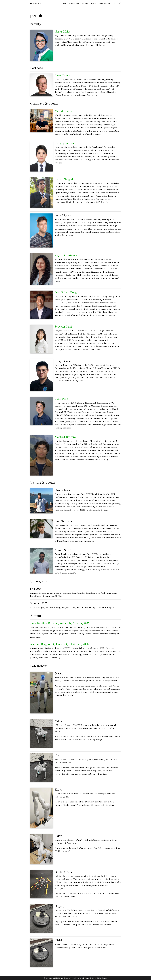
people (115, 3)
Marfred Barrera (65, 437)
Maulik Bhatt (63, 111)
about (64, 3)
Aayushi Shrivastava (68, 255)
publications (74, 3)
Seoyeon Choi (63, 326)
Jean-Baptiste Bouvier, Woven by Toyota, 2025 (60, 623)
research (93, 3)
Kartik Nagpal (64, 179)
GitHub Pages (102, 978)
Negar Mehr (62, 31)
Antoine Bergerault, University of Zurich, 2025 (59, 644)
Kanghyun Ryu (64, 143)
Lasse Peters (62, 75)
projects (84, 3)
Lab (36, 3)
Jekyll (74, 978)
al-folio (82, 978)
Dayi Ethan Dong (66, 292)
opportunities (104, 3)
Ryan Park (61, 398)
